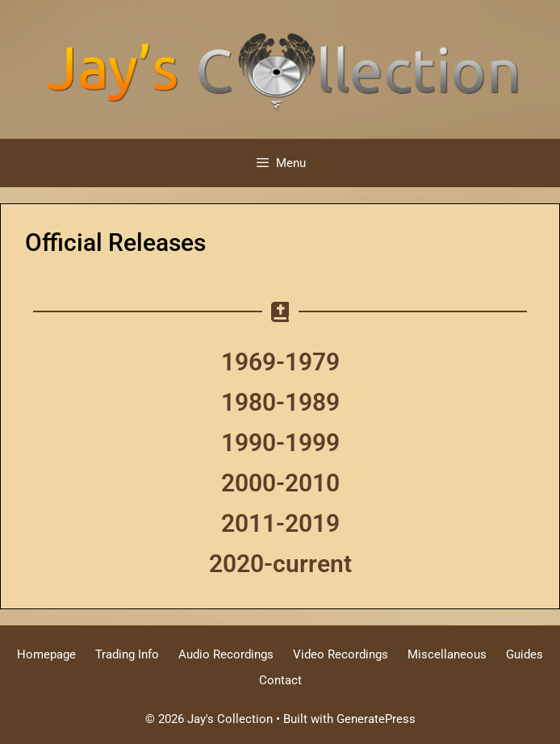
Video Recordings (341, 654)
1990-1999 (280, 443)
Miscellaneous (447, 654)
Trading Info (127, 654)
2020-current (280, 564)
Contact (280, 680)
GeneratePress (376, 719)
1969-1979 (280, 362)
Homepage (46, 654)
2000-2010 (280, 483)
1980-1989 (280, 402)
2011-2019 (280, 523)
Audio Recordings (226, 654)
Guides (524, 654)
